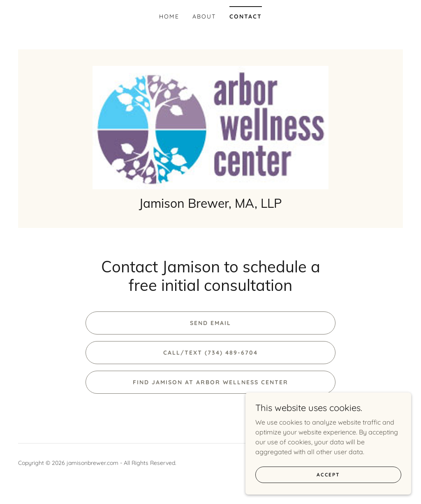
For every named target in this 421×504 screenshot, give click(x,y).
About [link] (204, 16)
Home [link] (169, 16)
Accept (329, 475)
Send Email (210, 331)
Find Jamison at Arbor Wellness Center (210, 390)
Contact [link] (246, 16)
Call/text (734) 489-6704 (210, 361)
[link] (210, 131)
